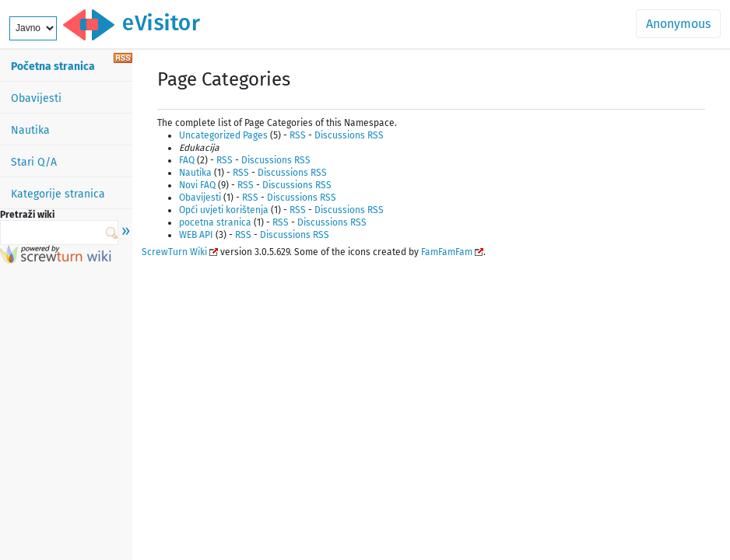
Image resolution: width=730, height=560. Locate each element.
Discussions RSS (349, 135)
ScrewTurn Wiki (174, 252)
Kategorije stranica (58, 194)
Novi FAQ (197, 185)
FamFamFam (447, 252)
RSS (298, 135)
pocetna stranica (215, 222)
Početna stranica (53, 66)
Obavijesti (36, 98)
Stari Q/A (34, 162)
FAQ (187, 160)
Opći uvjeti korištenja (224, 210)
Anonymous (678, 24)
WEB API (196, 235)
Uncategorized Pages (223, 135)
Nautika (30, 130)
